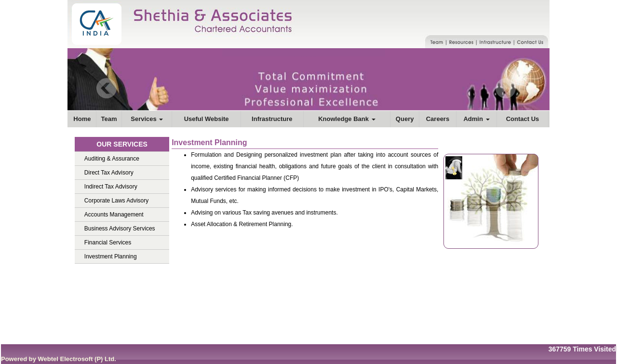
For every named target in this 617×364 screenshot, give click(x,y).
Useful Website (207, 119)
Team (109, 119)
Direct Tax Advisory (109, 173)
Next (505, 88)
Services (147, 119)
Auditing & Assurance (112, 159)
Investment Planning (111, 256)
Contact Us (523, 119)
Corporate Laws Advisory (116, 201)
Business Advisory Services (120, 229)
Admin (476, 119)
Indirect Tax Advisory (111, 187)
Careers (438, 119)
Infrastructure (272, 119)
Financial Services (108, 243)
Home (82, 119)
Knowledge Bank (347, 119)
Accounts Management (114, 215)
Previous (107, 88)
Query (405, 119)
